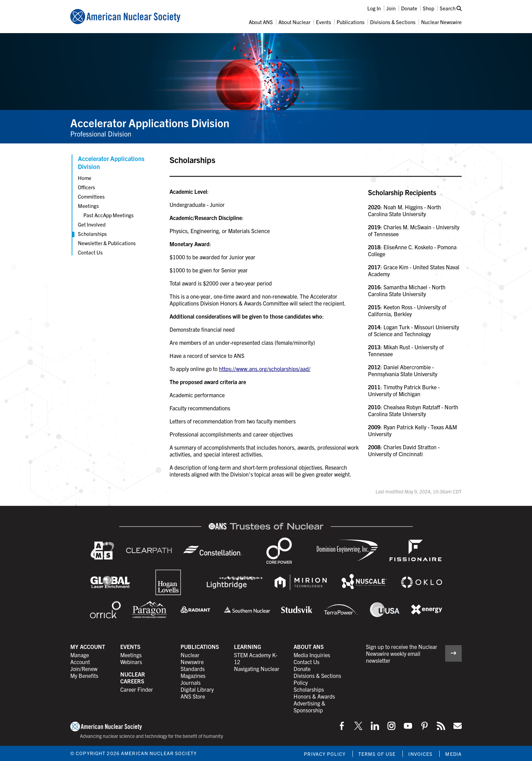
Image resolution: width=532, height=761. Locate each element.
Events (324, 22)
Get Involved (92, 224)
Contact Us (90, 252)
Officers (86, 187)
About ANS (261, 22)
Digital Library (197, 689)
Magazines (193, 675)
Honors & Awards (314, 696)
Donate (409, 8)
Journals (191, 682)
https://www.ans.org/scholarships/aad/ (265, 369)
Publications (351, 22)
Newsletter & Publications (107, 243)
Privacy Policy (325, 754)
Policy (301, 682)
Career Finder (137, 689)
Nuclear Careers (133, 678)
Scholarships (92, 234)
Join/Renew (84, 669)
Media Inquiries (312, 655)
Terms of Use (377, 754)
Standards (193, 669)
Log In (374, 8)
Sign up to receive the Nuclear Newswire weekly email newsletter (402, 653)
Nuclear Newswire (441, 22)
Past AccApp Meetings (109, 215)
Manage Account (80, 658)
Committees (91, 196)
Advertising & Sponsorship (309, 707)
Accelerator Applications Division (150, 122)
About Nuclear (294, 22)
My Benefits (84, 675)
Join (391, 8)
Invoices (420, 754)
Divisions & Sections (393, 22)
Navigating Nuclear (257, 669)
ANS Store (193, 696)
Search (451, 8)
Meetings (88, 206)
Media (453, 754)
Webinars (131, 662)
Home (85, 178)
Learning (248, 647)
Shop (428, 8)
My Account (88, 647)
